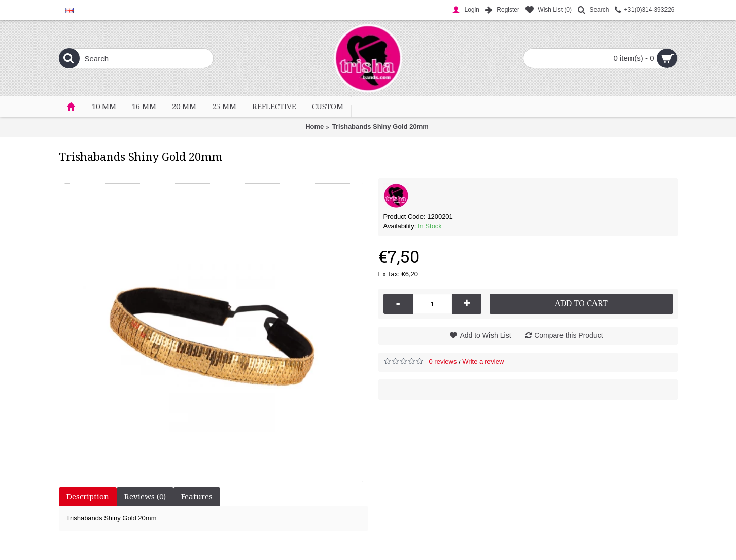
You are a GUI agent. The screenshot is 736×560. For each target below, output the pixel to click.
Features (197, 497)
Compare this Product (568, 335)
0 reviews (443, 361)
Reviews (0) (145, 497)
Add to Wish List (485, 335)
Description (88, 497)
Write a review (483, 361)
